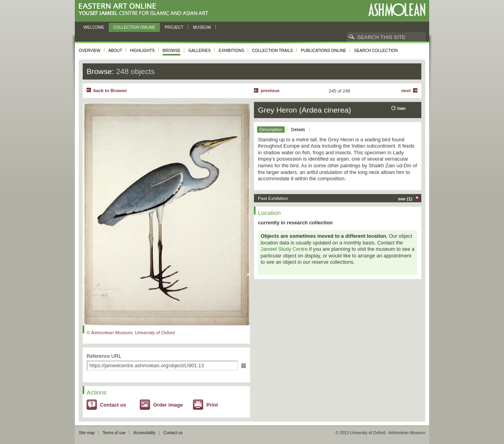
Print (212, 405)
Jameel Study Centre (284, 249)
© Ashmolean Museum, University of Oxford (131, 333)
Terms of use (114, 433)
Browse (172, 51)
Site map (87, 433)
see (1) (405, 199)
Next (406, 91)
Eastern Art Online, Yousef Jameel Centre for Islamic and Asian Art (145, 10)
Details (298, 129)
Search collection (376, 51)
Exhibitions (231, 51)
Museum (202, 27)
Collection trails (272, 51)
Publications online (323, 51)
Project (174, 27)
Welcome (94, 27)
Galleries (199, 51)
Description (271, 129)
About (115, 51)
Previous (270, 91)
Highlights (142, 51)
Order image (168, 405)
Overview (90, 51)
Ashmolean (397, 10)
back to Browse (110, 91)
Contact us (113, 405)
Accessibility (145, 433)
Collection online (134, 27)
